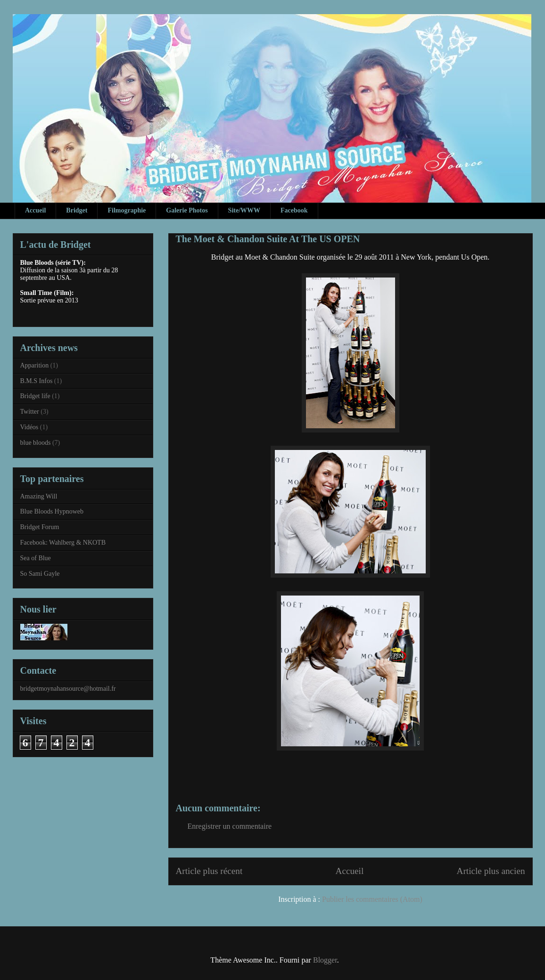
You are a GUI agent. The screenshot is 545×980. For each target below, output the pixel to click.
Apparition (35, 365)
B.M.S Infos (37, 381)
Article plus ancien (491, 871)
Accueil (35, 210)
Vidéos (29, 427)
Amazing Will (39, 496)
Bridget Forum (40, 527)
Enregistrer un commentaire (230, 826)
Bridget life (35, 396)
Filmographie (127, 210)
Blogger (325, 960)
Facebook (294, 210)
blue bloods (36, 443)
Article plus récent (209, 871)
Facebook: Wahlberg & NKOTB (63, 543)
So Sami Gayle (40, 574)
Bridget (77, 210)
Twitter (30, 412)
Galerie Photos (187, 210)
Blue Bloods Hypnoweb (52, 511)
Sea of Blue (36, 558)
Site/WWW (244, 210)
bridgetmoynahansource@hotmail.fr (68, 689)
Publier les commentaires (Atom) (372, 899)
